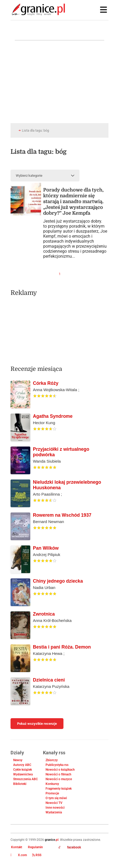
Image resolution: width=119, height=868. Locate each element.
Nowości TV (54, 803)
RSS (37, 855)
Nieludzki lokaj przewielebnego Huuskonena (67, 485)
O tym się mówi (56, 798)
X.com (19, 855)
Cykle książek (23, 770)
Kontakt (17, 847)
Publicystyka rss (57, 765)
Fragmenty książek (59, 789)
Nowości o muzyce (59, 779)
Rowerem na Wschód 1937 (62, 515)
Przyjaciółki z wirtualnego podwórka (61, 452)
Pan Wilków (46, 548)
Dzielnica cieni (49, 680)
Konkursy (52, 784)
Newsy (18, 760)
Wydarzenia (54, 812)
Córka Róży (46, 383)
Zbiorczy (52, 760)
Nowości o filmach (58, 774)
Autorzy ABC (22, 765)
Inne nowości (55, 808)
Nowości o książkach (60, 770)
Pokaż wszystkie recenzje (37, 724)
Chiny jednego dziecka (58, 581)
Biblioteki (20, 784)
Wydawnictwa (23, 774)
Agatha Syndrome (53, 416)
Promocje (52, 793)
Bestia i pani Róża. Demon (62, 647)
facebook (70, 847)
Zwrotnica (44, 614)
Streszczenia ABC (26, 779)
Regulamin (35, 847)
